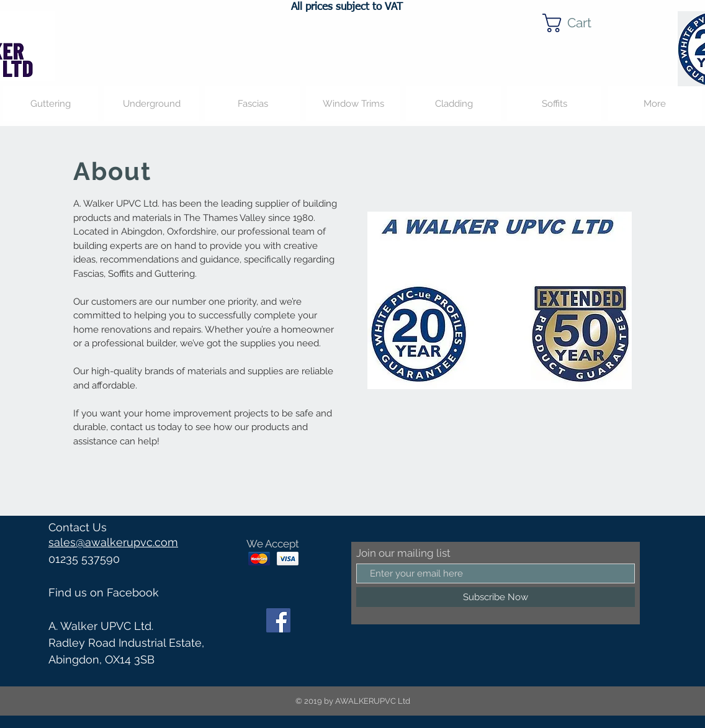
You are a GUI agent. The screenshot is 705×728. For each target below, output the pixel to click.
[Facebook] (278, 620)
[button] (577, 23)
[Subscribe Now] (496, 597)
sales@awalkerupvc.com (113, 542)
